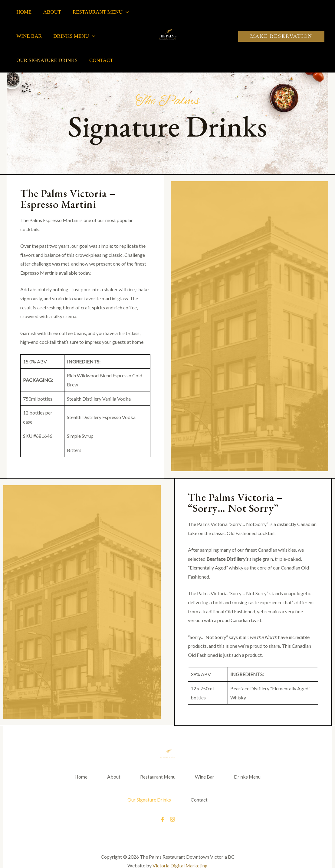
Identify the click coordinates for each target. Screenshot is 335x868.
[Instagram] (172, 821)
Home (23, 12)
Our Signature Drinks (46, 60)
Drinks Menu (72, 36)
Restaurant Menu (97, 12)
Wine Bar (28, 36)
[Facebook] (163, 821)
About (50, 12)
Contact (99, 60)
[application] (122, 12)
